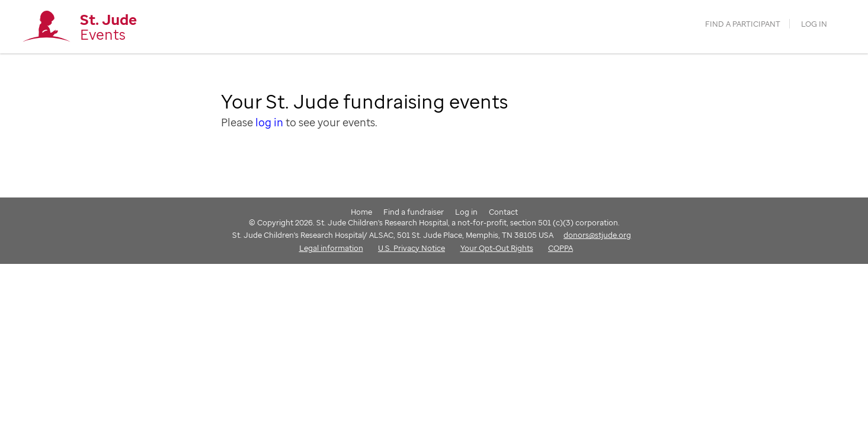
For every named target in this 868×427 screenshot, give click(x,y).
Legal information (331, 248)
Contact (503, 212)
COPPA (560, 248)
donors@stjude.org (597, 235)
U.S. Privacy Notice (411, 248)
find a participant (743, 24)
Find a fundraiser (414, 212)
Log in (814, 24)
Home (361, 212)
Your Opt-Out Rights (497, 248)
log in (269, 122)
